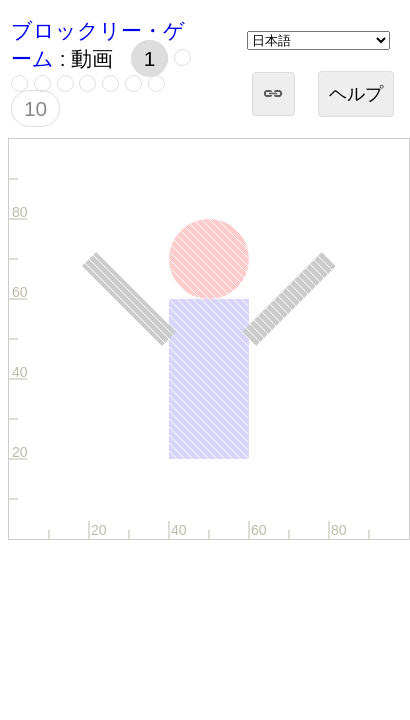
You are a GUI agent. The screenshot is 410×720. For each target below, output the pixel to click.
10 (35, 108)
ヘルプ (356, 94)
